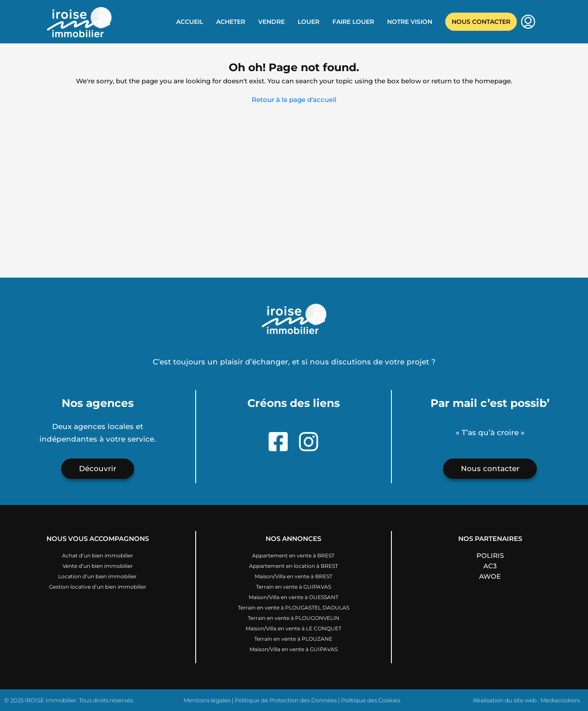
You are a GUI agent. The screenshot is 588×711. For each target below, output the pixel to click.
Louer (309, 22)
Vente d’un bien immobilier (98, 566)
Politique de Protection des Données (286, 700)
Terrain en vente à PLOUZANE (293, 639)
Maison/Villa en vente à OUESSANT (294, 597)
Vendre (271, 22)
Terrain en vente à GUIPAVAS (294, 587)
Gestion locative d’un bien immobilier (98, 587)
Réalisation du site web (505, 700)
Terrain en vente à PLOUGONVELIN (294, 618)
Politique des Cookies (371, 700)
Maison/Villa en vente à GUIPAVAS (294, 649)
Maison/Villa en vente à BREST (294, 576)
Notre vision (410, 22)
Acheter (231, 22)
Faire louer (353, 22)
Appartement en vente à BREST (293, 555)
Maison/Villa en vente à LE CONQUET (294, 628)
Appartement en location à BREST (294, 566)
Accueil (190, 22)
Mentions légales (207, 700)
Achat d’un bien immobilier (98, 555)
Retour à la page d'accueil (294, 100)
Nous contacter (481, 22)
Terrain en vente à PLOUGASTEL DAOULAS (294, 608)
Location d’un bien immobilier (97, 576)
